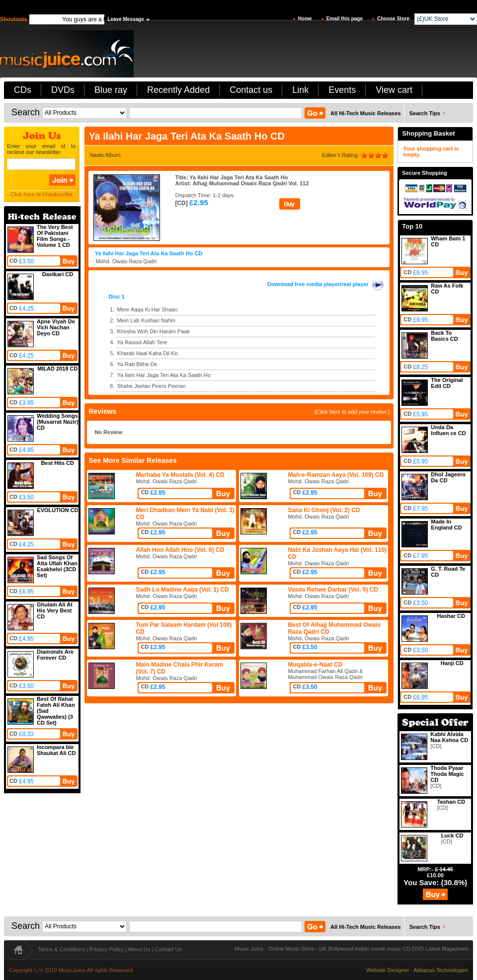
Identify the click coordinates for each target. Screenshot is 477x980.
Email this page (345, 19)
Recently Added (178, 90)
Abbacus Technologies (441, 970)
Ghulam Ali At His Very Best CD (55, 610)
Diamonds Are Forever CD (55, 655)
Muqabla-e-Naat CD (315, 665)
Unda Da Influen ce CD (448, 430)
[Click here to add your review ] (352, 412)
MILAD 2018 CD (57, 369)
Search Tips (425, 113)
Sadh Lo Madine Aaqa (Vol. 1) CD (182, 590)
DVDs (63, 90)
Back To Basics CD (444, 336)
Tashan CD (451, 802)
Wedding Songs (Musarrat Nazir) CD (58, 422)
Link (300, 90)
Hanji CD (452, 663)
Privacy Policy (106, 949)
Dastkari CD (58, 274)
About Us (139, 949)
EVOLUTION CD (57, 510)
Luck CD (452, 835)
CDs (23, 90)
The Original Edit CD (447, 383)
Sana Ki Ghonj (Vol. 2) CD (324, 510)
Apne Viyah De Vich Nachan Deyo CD (56, 327)
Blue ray (111, 90)
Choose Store (393, 19)
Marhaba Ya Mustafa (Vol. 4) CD (180, 475)
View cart (394, 90)
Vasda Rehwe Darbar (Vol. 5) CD (333, 590)
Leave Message (125, 19)
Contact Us (168, 949)
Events (342, 90)
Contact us (251, 90)
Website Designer (388, 970)
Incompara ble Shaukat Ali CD (56, 750)
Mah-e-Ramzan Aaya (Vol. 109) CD (336, 475)
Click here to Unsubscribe (41, 194)
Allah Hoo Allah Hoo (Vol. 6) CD (180, 550)
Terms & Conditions (61, 949)
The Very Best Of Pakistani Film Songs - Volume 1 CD (55, 236)
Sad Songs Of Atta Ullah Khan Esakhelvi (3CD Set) (57, 566)
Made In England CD (446, 525)
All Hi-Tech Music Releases (366, 113)
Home (305, 19)
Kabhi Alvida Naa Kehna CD (449, 737)
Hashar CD (451, 616)
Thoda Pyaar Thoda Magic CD (447, 774)
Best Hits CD (57, 463)
